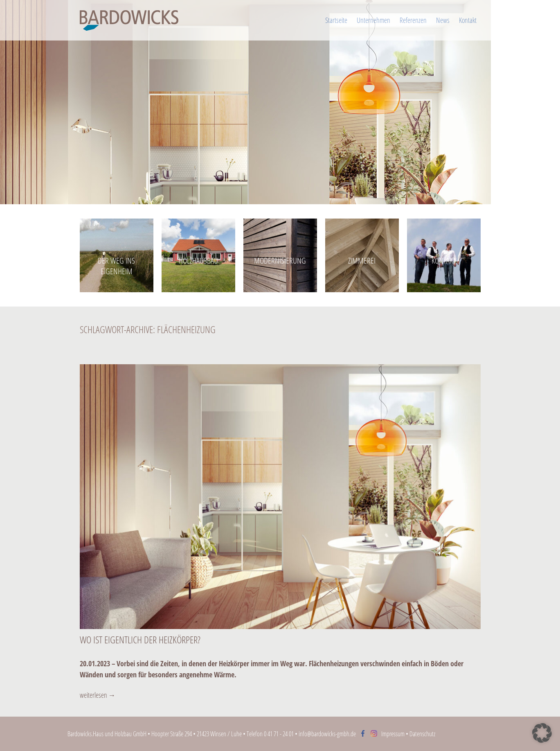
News (443, 20)
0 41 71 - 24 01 (279, 734)
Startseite (336, 20)
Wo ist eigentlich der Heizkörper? (140, 639)
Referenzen (413, 20)
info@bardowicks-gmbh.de (327, 734)
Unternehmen (373, 20)
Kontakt (468, 20)
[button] (542, 733)
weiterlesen (98, 695)
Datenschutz (422, 734)
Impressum (393, 734)
